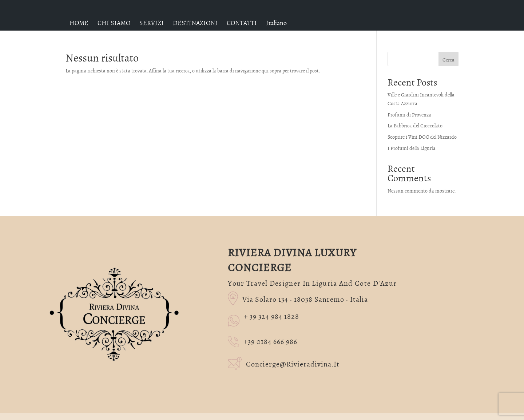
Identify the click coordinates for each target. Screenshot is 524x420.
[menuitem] (276, 23)
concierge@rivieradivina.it (284, 363)
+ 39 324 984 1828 (271, 316)
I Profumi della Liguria (412, 148)
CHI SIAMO (114, 23)
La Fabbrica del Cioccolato (415, 125)
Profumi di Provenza (409, 114)
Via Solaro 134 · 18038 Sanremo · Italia (298, 298)
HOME (79, 23)
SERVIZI (152, 23)
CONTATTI (242, 23)
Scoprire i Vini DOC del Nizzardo (422, 137)
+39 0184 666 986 (263, 341)
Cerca (448, 60)
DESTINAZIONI (195, 23)
